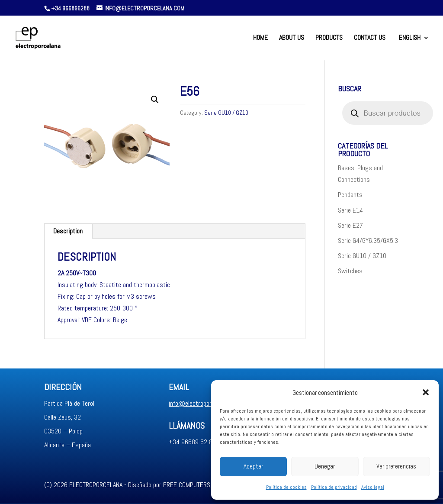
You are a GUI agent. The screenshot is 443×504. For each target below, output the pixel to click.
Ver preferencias (396, 466)
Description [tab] (68, 231)
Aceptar (253, 466)
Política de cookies (286, 487)
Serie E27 (350, 225)
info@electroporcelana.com (204, 403)
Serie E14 (350, 210)
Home (260, 38)
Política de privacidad (334, 487)
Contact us (370, 38)
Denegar (325, 466)
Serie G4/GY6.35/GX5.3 (368, 241)
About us (292, 38)
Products (329, 38)
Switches (350, 271)
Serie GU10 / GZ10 (226, 113)
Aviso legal (373, 487)
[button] (426, 392)
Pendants (350, 195)
